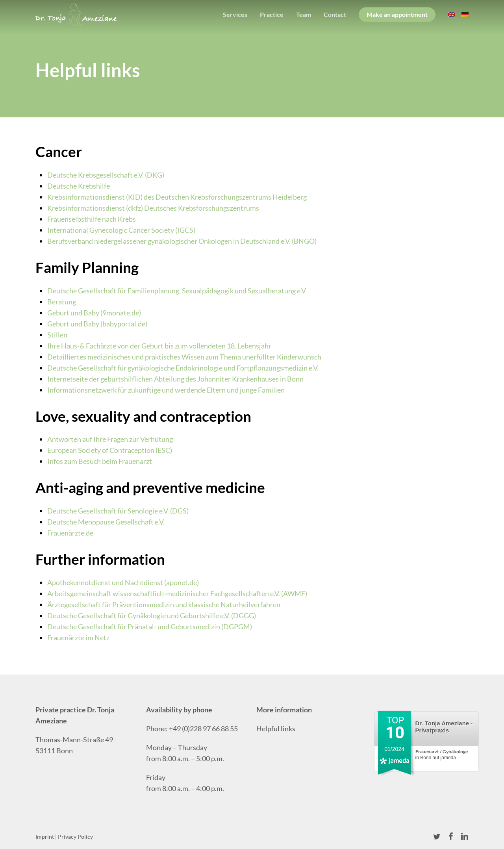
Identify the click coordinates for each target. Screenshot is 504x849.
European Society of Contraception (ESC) (110, 450)
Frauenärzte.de (70, 533)
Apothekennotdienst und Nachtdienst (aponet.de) (123, 582)
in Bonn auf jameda (442, 755)
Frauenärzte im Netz (78, 638)
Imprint (45, 837)
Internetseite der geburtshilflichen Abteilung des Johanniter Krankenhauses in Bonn (175, 379)
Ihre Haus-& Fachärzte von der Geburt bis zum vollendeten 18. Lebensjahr (159, 346)
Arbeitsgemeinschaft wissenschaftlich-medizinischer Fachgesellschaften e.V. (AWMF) (177, 593)
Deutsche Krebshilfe (79, 186)
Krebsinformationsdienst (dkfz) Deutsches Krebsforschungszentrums (153, 208)
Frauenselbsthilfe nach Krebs (92, 219)
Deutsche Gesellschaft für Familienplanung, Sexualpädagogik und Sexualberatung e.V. (177, 291)
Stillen (57, 335)
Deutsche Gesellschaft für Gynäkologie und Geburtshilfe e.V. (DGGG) (152, 615)
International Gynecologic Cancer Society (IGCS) (121, 230)
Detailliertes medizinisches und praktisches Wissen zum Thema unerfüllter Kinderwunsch (184, 357)
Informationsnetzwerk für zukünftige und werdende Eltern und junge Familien (166, 390)
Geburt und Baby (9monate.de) (94, 313)
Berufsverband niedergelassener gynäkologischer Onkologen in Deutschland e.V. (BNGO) (182, 241)
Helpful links (276, 729)
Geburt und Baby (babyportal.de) (97, 324)
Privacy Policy (75, 837)
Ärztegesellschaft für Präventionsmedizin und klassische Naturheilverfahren (164, 604)
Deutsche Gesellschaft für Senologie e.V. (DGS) (118, 511)
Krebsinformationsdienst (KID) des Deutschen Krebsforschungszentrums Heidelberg (177, 197)
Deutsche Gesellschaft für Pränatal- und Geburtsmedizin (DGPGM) (150, 627)
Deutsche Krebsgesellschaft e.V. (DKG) (106, 175)
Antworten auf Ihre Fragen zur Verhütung (110, 439)
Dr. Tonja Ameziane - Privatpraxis (444, 727)
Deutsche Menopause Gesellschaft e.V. (106, 522)
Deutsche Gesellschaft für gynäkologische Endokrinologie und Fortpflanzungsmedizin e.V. (183, 368)
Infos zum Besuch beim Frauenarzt (100, 461)
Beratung (62, 302)
